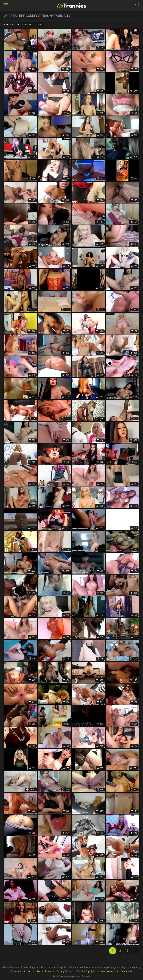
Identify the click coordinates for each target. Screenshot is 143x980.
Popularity (28, 25)
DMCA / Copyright (86, 971)
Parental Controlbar (21, 971)
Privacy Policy (64, 971)
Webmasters (108, 971)
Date (40, 25)
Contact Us (126, 971)
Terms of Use (44, 971)
